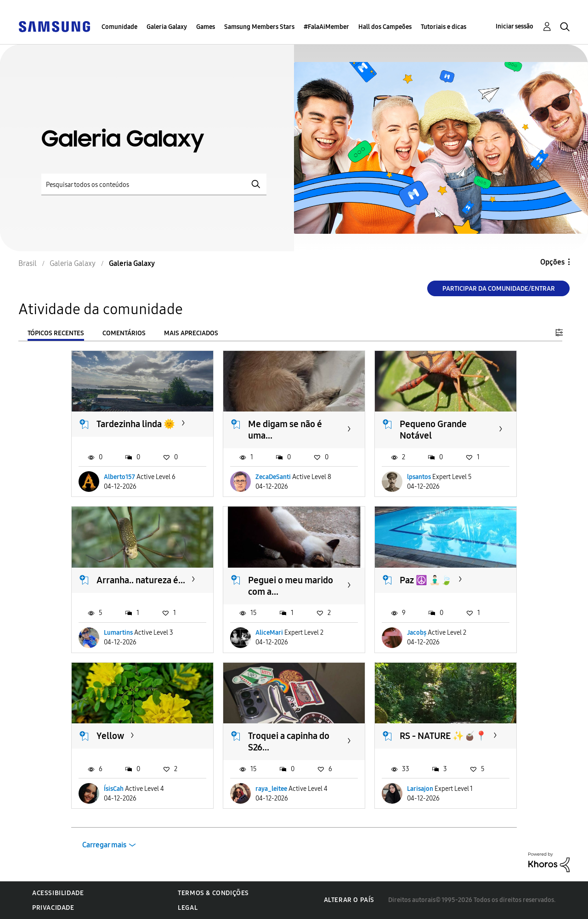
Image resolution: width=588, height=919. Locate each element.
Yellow (110, 736)
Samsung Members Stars (259, 27)
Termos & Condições (213, 893)
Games (206, 27)
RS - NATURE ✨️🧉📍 (443, 736)
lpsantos (419, 477)
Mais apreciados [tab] (191, 333)
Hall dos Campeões (385, 27)
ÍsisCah (114, 789)
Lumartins (118, 633)
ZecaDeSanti (273, 477)
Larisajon (420, 789)
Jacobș (417, 633)
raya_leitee (271, 789)
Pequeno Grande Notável (433, 430)
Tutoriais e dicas (444, 27)
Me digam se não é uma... (285, 430)
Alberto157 (119, 477)
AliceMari (269, 633)
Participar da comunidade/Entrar (499, 289)
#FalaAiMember (326, 27)
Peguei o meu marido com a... (291, 586)
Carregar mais (104, 845)
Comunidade (119, 27)
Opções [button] (552, 262)
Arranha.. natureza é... (141, 580)
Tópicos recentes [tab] (56, 333)
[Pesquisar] (154, 184)
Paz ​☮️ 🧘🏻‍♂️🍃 (426, 580)
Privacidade (53, 908)
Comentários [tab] (124, 333)
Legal (188, 908)
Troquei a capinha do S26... (289, 741)
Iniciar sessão (514, 26)
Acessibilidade (58, 893)
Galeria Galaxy (167, 27)
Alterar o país (349, 900)
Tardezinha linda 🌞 (136, 424)
